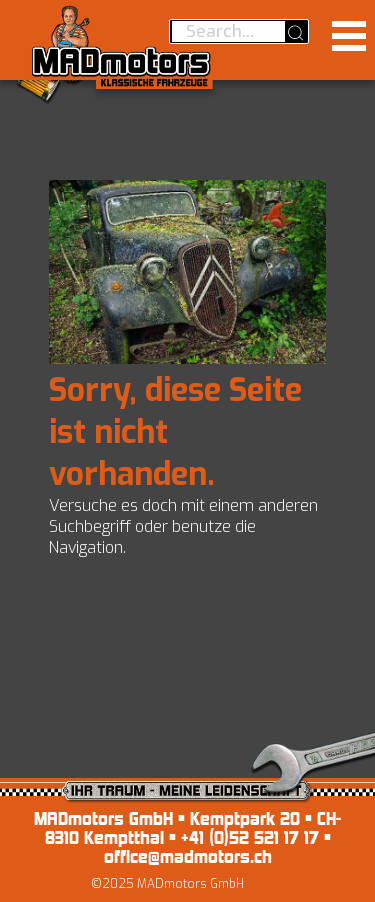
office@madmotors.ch (188, 856)
